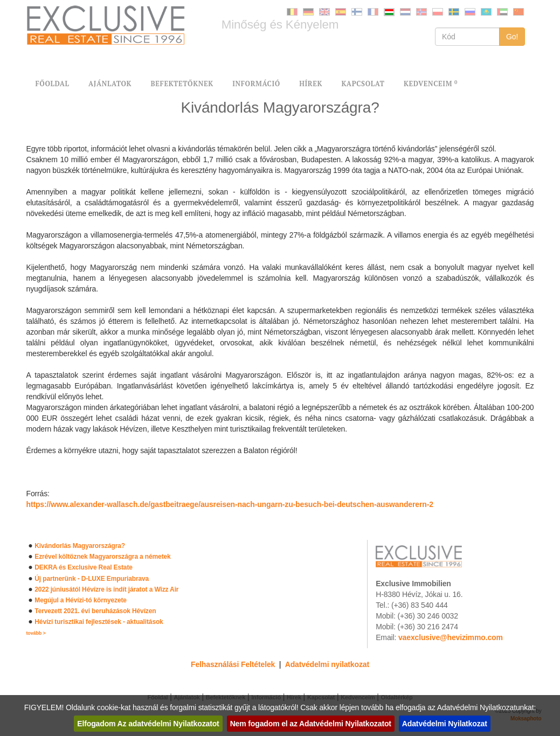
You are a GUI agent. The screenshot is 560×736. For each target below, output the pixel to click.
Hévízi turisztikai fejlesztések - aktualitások (99, 622)
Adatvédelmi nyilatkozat (327, 664)
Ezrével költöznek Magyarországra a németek (102, 557)
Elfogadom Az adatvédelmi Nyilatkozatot (148, 724)
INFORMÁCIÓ (256, 84)
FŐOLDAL (53, 84)
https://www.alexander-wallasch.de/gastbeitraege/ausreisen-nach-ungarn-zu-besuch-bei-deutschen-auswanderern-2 (230, 504)
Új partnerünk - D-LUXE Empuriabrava (92, 579)
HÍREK (311, 84)
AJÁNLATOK (110, 84)
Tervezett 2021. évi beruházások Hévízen (95, 611)
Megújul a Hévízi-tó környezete (81, 600)
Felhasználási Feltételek (233, 664)
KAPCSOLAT (363, 84)
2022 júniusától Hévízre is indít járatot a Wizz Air (106, 589)
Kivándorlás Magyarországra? (80, 546)
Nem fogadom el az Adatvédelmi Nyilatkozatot (311, 724)
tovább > (36, 633)
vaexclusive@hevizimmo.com (451, 637)
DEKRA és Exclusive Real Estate (83, 567)
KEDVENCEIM (431, 84)
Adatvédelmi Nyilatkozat (445, 724)
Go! (512, 37)
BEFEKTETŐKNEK (182, 84)
